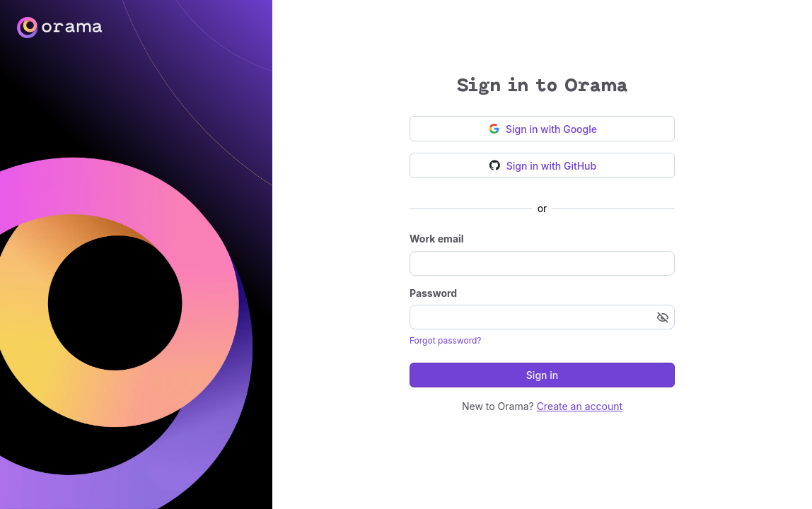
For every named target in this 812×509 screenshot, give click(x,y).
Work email (437, 239)
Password (433, 293)
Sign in (542, 375)
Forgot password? (445, 340)
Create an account (580, 406)
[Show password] (663, 317)
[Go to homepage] (406, 28)
